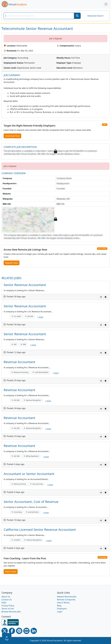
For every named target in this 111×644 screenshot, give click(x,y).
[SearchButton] (77, 16)
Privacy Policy (8, 606)
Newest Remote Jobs (67, 597)
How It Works (63, 603)
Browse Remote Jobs (11, 612)
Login (60, 612)
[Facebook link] (12, 631)
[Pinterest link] (19, 631)
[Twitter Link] (5, 631)
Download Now (12, 136)
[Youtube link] (26, 631)
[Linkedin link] (34, 631)
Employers (62, 609)
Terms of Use (8, 609)
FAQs (4, 603)
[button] (101, 297)
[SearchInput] (39, 16)
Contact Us (7, 600)
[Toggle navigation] (106, 4)
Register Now (12, 263)
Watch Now (11, 572)
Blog (59, 606)
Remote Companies (66, 600)
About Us (6, 597)
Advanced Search (95, 16)
